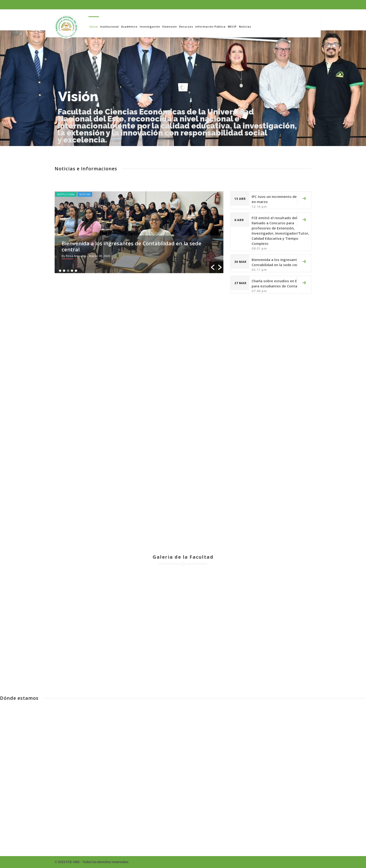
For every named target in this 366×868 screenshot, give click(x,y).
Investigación (150, 27)
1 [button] (60, 271)
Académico (129, 27)
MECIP (232, 27)
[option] (143, 232)
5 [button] (76, 271)
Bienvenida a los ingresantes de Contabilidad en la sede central (136, 246)
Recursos (186, 27)
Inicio (94, 27)
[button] (213, 267)
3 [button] (68, 271)
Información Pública (210, 27)
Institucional (109, 27)
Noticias (245, 27)
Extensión (170, 27)
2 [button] (64, 271)
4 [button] (72, 271)
